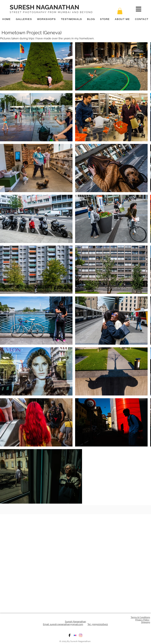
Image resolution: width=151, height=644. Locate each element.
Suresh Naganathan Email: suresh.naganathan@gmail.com (64, 623)
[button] (120, 11)
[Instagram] (81, 635)
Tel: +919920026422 (98, 624)
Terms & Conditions (140, 617)
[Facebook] (69, 635)
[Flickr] (75, 635)
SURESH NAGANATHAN (44, 7)
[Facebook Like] (76, 511)
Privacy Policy (142, 620)
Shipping (146, 622)
